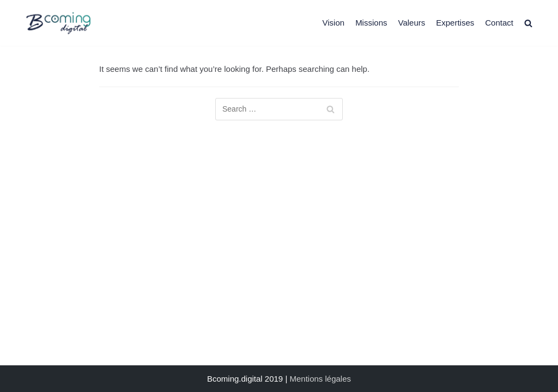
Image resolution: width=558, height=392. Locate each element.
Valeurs (411, 23)
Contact (499, 23)
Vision (334, 23)
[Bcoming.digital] (58, 23)
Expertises (455, 23)
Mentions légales (320, 379)
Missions (371, 23)
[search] (528, 23)
